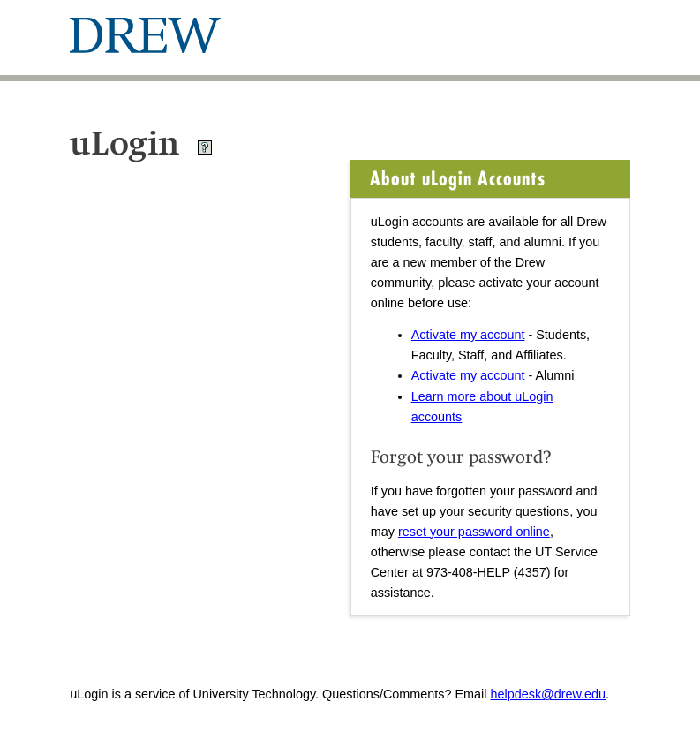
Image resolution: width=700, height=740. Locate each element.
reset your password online (474, 532)
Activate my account (468, 335)
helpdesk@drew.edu (548, 694)
